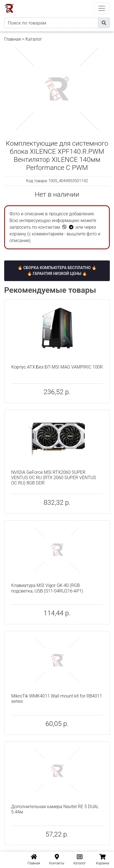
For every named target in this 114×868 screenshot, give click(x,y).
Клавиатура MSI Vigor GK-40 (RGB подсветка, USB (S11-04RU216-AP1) (47, 588)
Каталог (34, 39)
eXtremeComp (65, 2)
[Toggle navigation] (102, 8)
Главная (13, 39)
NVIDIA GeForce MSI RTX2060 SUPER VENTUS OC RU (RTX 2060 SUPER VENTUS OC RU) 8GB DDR (54, 478)
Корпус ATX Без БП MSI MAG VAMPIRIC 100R (57, 367)
